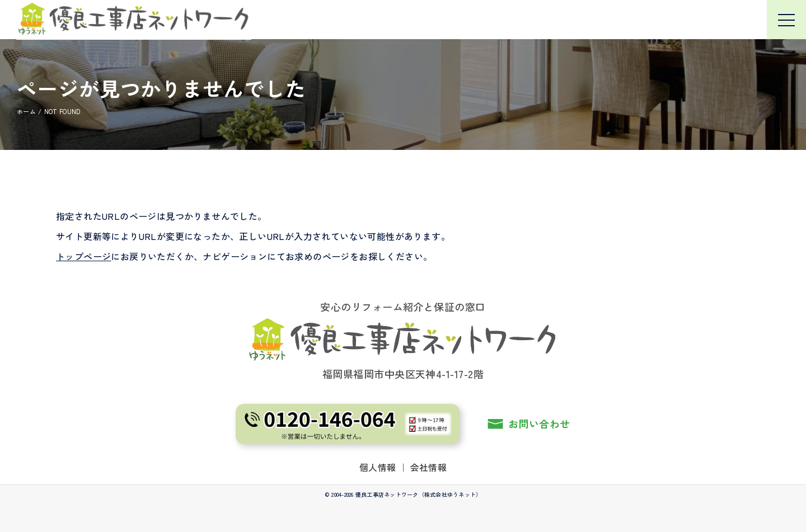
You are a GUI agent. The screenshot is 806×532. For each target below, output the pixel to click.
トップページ (83, 256)
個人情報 (378, 467)
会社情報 (429, 467)
